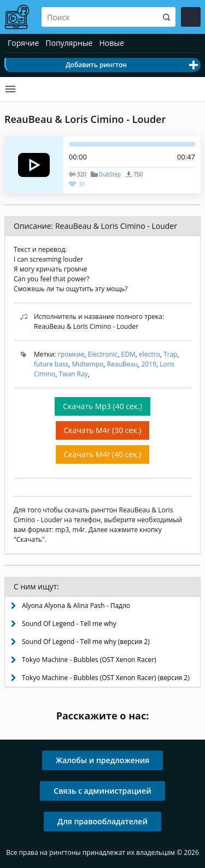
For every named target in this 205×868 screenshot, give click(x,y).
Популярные (69, 43)
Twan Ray (74, 374)
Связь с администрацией (102, 791)
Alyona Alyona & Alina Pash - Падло (76, 606)
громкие (71, 354)
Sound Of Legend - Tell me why (69, 624)
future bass (51, 364)
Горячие (23, 43)
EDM (128, 354)
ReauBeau (123, 364)
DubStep (110, 174)
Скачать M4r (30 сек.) (103, 430)
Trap (171, 354)
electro (150, 354)
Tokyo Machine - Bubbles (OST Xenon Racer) (89, 660)
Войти (191, 17)
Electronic (103, 354)
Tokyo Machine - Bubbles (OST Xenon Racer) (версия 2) (106, 678)
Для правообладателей (102, 821)
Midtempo (87, 364)
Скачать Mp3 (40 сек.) (102, 406)
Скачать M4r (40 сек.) (103, 454)
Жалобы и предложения (103, 760)
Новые (111, 43)
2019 (149, 364)
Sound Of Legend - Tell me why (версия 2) (86, 642)
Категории (10, 89)
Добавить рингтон (96, 65)
